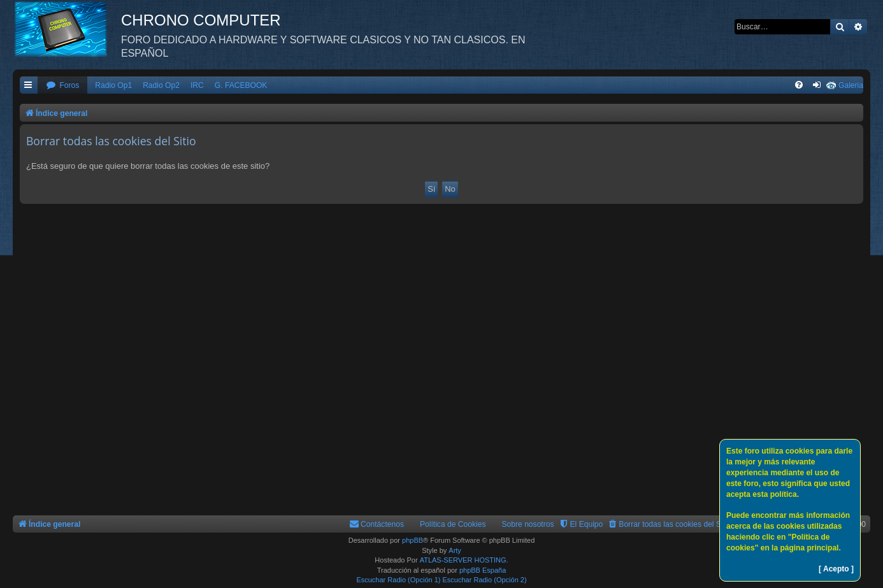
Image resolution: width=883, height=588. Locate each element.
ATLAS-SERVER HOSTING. (464, 560)
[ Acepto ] (836, 569)
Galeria (851, 85)
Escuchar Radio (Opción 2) (485, 580)
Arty (455, 550)
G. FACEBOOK (241, 85)
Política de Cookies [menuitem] (453, 524)
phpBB (413, 540)
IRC (197, 85)
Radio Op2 (161, 85)
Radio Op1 (113, 85)
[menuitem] (62, 86)
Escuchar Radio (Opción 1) (398, 580)
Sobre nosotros (528, 524)
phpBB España (483, 570)
